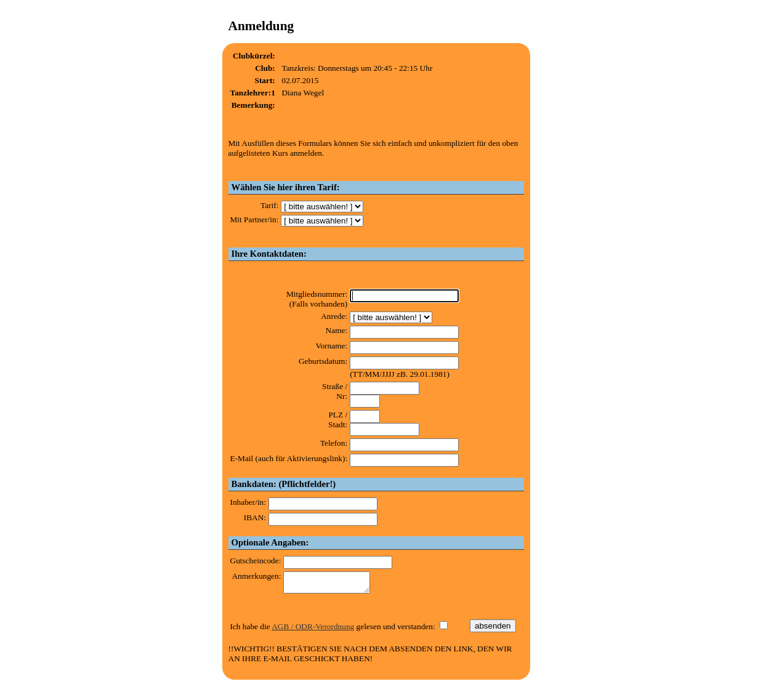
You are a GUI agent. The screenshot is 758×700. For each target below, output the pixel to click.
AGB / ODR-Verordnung (313, 630)
